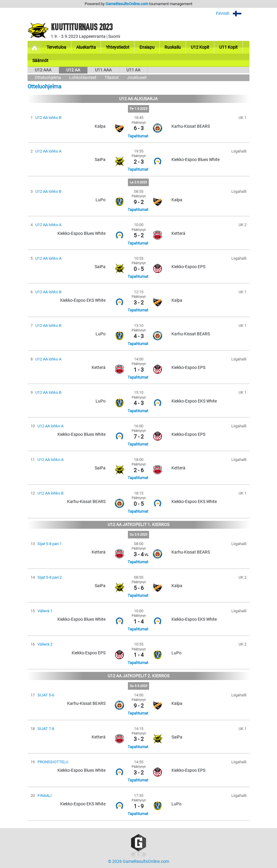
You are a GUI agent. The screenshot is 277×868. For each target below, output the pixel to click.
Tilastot (112, 78)
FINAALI (45, 796)
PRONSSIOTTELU (53, 762)
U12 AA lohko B (48, 118)
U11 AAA (103, 70)
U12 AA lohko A (48, 151)
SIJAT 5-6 (46, 695)
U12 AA (73, 70)
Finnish (233, 13)
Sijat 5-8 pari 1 (50, 544)
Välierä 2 (45, 644)
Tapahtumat (138, 136)
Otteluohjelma (48, 78)
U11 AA (133, 70)
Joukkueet (137, 78)
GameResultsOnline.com (127, 4)
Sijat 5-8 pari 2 (50, 577)
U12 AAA (43, 70)
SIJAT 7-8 (46, 729)
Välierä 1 (45, 611)
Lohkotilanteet (83, 78)
